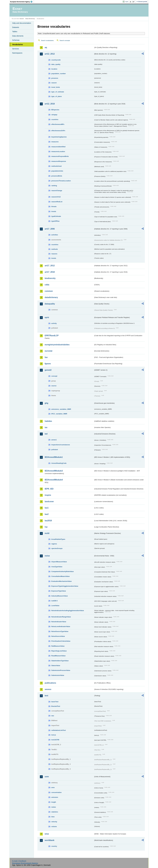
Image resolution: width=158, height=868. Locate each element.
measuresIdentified (58, 147)
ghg (46, 403)
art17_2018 (50, 272)
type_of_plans (57, 96)
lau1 (47, 508)
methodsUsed (56, 166)
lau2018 (48, 521)
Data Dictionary (30, 19)
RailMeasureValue (58, 646)
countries (55, 119)
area (53, 787)
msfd (47, 533)
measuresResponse (59, 161)
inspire (48, 495)
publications (50, 683)
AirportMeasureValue (59, 562)
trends (54, 211)
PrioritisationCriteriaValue (61, 641)
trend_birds (56, 87)
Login (127, 2)
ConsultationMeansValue (60, 576)
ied (46, 434)
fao (46, 357)
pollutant (55, 450)
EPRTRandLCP (52, 336)
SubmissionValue (58, 675)
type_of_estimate (58, 92)
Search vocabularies (47, 40)
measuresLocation (58, 151)
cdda (47, 285)
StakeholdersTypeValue (60, 661)
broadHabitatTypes (58, 539)
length (54, 802)
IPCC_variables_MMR (59, 414)
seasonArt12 (56, 197)
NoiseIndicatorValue (59, 622)
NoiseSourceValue (58, 636)
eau (53, 716)
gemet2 (48, 370)
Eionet (22, 19)
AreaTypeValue (57, 567)
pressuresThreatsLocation (61, 181)
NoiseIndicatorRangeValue (61, 617)
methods (55, 249)
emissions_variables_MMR (61, 409)
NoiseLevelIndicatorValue (61, 626)
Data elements (18, 36)
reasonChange (57, 191)
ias (46, 427)
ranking (54, 186)
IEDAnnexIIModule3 (54, 471)
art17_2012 (50, 266)
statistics (55, 812)
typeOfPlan (55, 221)
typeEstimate (56, 216)
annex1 (54, 440)
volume (54, 826)
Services (16, 49)
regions (54, 544)
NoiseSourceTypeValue (60, 631)
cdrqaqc (54, 115)
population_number (59, 74)
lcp (46, 527)
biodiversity (50, 278)
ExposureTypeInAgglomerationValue (65, 586)
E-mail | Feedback (19, 861)
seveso (48, 689)
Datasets (16, 27)
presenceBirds (57, 176)
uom (47, 777)
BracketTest (56, 706)
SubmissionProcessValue (61, 670)
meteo (54, 807)
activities (55, 235)
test (46, 696)
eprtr (47, 317)
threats (54, 206)
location (54, 69)
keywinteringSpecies (59, 137)
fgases (48, 364)
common (49, 291)
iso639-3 (54, 601)
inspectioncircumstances (61, 445)
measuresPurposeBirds (60, 156)
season (54, 83)
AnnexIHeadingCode (59, 463)
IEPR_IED (49, 489)
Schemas (16, 40)
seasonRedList (57, 202)
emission (55, 797)
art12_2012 (50, 54)
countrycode (56, 60)
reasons (54, 254)
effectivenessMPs (58, 124)
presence (55, 78)
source (54, 386)
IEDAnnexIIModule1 (54, 457)
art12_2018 (50, 104)
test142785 (55, 740)
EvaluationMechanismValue (61, 581)
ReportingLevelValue (59, 651)
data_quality (56, 64)
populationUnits (57, 171)
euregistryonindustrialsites (57, 345)
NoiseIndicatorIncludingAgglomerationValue (68, 611)
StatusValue (56, 666)
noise (47, 556)
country (54, 846)
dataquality (50, 304)
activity (54, 323)
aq (46, 47)
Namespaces (17, 53)
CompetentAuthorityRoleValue (63, 571)
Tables (15, 32)
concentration (56, 792)
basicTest (55, 702)
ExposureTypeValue (59, 591)
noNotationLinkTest (59, 730)
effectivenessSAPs (58, 131)
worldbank (50, 840)
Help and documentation (22, 23)
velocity (54, 822)
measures (55, 142)
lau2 (47, 514)
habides (48, 421)
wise (47, 834)
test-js (54, 735)
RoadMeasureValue (58, 656)
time (53, 817)
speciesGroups (57, 548)
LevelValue (55, 606)
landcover (49, 501)
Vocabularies (18, 44)
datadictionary (51, 297)
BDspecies (55, 110)
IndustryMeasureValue (60, 596)
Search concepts (65, 40)
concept (54, 376)
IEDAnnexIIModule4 (54, 480)
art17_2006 (50, 229)
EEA (22, 2)
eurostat (48, 351)
